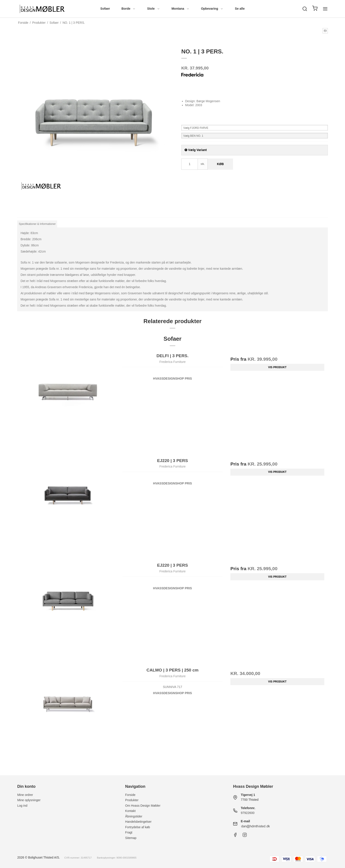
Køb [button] (220, 164)
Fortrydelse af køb (138, 827)
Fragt (129, 832)
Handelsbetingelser (138, 822)
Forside (130, 795)
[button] (325, 31)
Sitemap (131, 838)
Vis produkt (277, 367)
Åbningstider (134, 816)
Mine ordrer (25, 795)
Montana (180, 9)
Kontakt (130, 811)
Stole (154, 9)
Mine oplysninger (29, 800)
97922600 (248, 813)
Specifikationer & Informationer (37, 224)
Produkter (132, 800)
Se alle (240, 9)
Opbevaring (212, 9)
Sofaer (105, 9)
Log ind (22, 806)
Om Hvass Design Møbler (143, 806)
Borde (128, 9)
